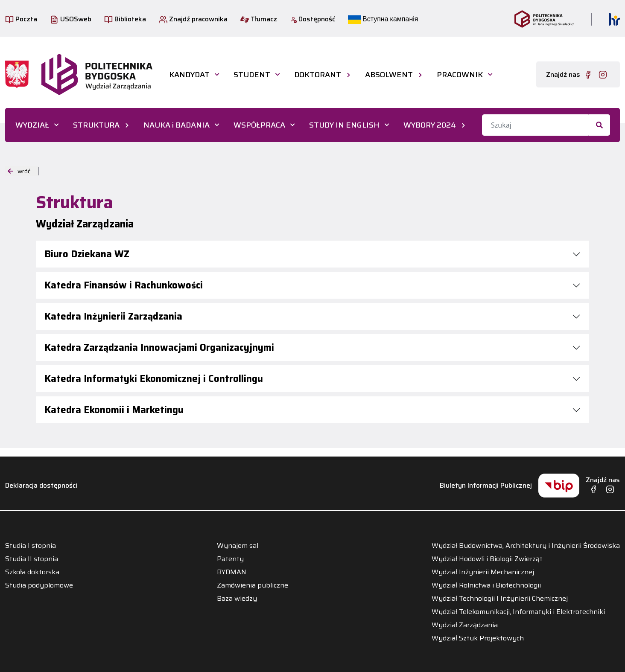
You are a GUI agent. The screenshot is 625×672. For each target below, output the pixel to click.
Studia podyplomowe (39, 585)
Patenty (230, 559)
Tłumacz (259, 19)
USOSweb (71, 19)
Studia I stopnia (31, 546)
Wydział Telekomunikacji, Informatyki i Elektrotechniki (518, 612)
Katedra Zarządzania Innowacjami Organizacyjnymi (159, 348)
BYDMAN (232, 572)
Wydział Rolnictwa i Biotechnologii (486, 585)
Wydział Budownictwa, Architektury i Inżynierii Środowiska (526, 546)
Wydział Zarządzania (465, 625)
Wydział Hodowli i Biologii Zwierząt (487, 559)
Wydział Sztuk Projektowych (478, 638)
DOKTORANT (318, 75)
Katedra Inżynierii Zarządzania (113, 316)
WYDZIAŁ (32, 125)
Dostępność (312, 19)
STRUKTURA (96, 125)
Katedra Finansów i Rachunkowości (124, 285)
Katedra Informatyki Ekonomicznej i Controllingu (154, 379)
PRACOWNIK (460, 75)
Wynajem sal (238, 546)
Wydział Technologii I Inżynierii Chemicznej (500, 599)
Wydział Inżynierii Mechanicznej (483, 572)
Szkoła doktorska (32, 572)
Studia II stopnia (32, 559)
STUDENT (252, 75)
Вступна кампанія (383, 19)
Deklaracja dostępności (41, 485)
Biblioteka (125, 19)
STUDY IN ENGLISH (344, 125)
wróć (19, 171)
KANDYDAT (189, 75)
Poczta (21, 19)
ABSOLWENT (389, 75)
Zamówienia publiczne (253, 585)
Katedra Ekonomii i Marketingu (114, 410)
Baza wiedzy (237, 599)
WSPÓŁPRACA (259, 125)
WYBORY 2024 (430, 125)
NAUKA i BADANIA (177, 125)
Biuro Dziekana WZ (87, 254)
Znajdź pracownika (193, 19)
